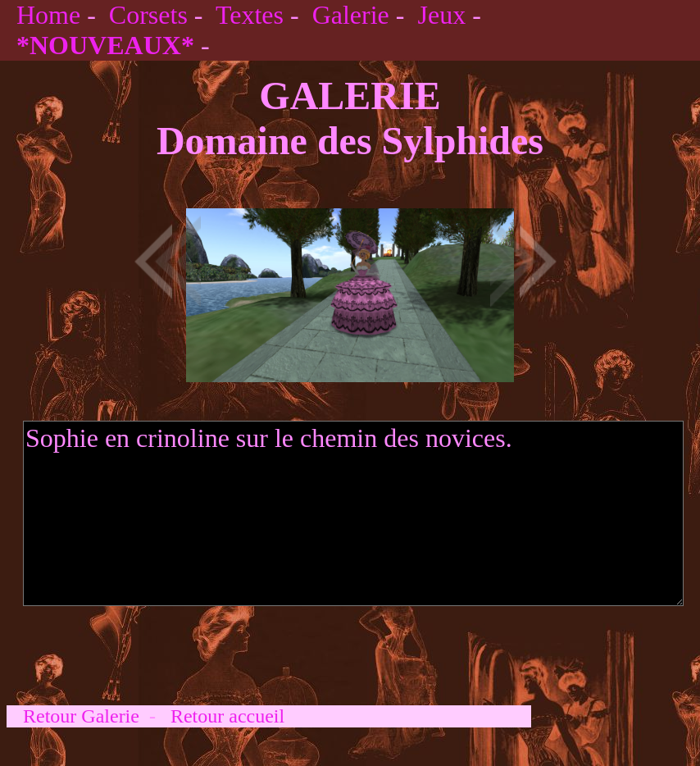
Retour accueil (227, 716)
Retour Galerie (81, 716)
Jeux (441, 15)
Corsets (148, 15)
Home (48, 15)
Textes (250, 15)
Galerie (351, 15)
